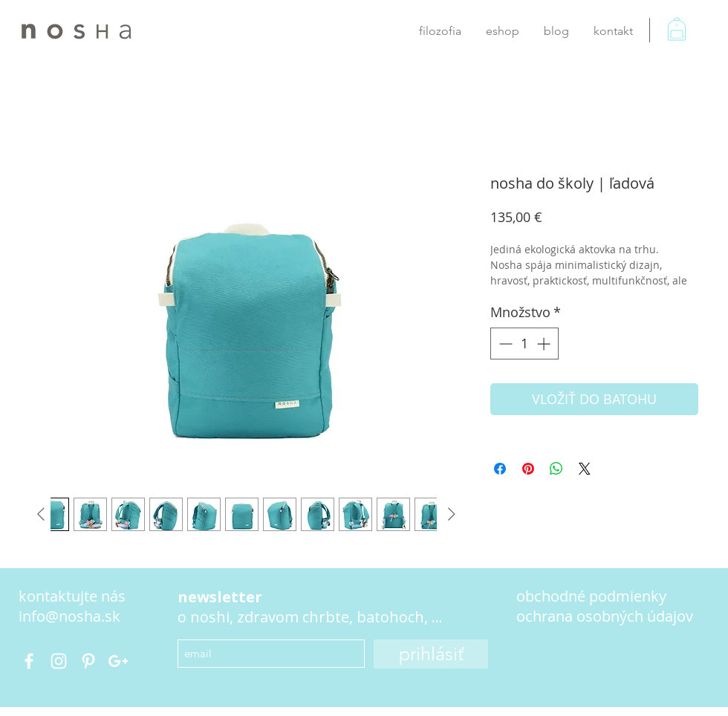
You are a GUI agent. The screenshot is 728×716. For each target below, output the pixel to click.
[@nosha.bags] (29, 661)
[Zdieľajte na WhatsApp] (556, 469)
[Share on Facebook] (500, 469)
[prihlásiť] (431, 654)
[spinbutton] (524, 344)
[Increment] (545, 344)
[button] (687, 37)
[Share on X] (585, 469)
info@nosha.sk (69, 616)
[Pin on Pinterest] (528, 469)
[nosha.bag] (59, 661)
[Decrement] (504, 344)
